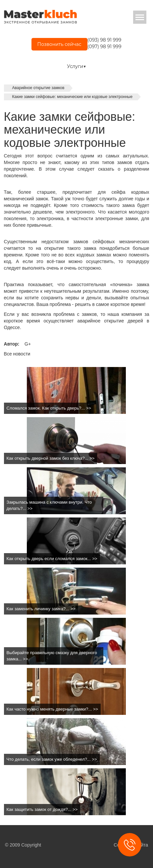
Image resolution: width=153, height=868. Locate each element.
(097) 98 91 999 (104, 47)
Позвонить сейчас (59, 44)
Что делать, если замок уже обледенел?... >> (52, 759)
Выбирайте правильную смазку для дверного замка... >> (52, 656)
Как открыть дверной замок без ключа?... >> (51, 458)
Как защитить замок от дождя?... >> (42, 809)
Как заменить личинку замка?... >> (41, 609)
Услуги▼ (76, 66)
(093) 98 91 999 (104, 40)
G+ (28, 344)
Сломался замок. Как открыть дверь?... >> (49, 408)
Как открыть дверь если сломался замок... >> (52, 559)
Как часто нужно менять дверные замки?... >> (52, 709)
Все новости (17, 354)
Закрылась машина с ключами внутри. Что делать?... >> (49, 505)
